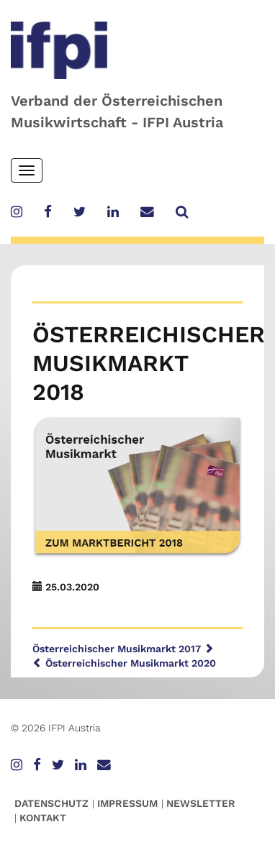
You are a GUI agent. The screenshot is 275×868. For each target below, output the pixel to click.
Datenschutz (51, 803)
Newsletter (201, 803)
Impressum (127, 803)
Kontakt (43, 818)
